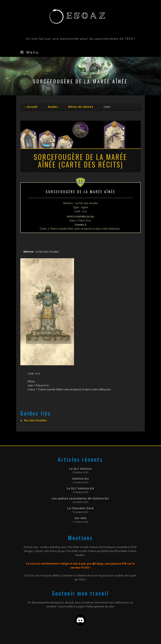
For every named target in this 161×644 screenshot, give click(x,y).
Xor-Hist (80, 516)
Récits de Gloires (78, 107)
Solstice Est (80, 477)
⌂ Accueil (31, 107)
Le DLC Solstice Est (80, 487)
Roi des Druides (35, 420)
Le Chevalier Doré (80, 506)
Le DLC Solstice (80, 468)
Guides (52, 107)
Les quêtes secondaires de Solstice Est (80, 496)
